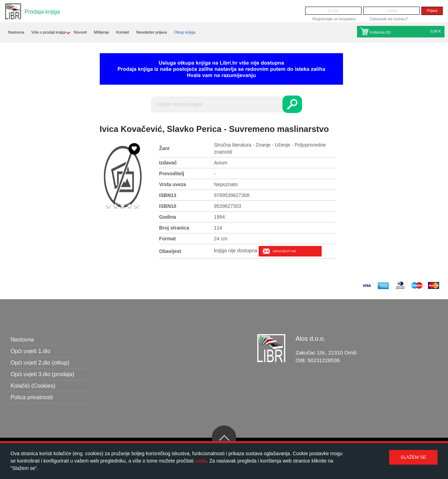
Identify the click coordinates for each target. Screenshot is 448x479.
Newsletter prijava (151, 32)
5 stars (136, 206)
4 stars (129, 206)
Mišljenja (101, 32)
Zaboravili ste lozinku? (389, 19)
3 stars (122, 206)
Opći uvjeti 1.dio (30, 351)
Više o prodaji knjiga (48, 32)
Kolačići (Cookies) (33, 386)
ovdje (201, 461)
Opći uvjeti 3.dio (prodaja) (42, 374)
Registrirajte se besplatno (334, 19)
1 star (108, 206)
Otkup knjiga (185, 32)
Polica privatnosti (32, 397)
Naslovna (16, 32)
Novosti (80, 32)
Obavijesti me (284, 251)
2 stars (115, 206)
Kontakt (122, 32)
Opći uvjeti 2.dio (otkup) (40, 363)
